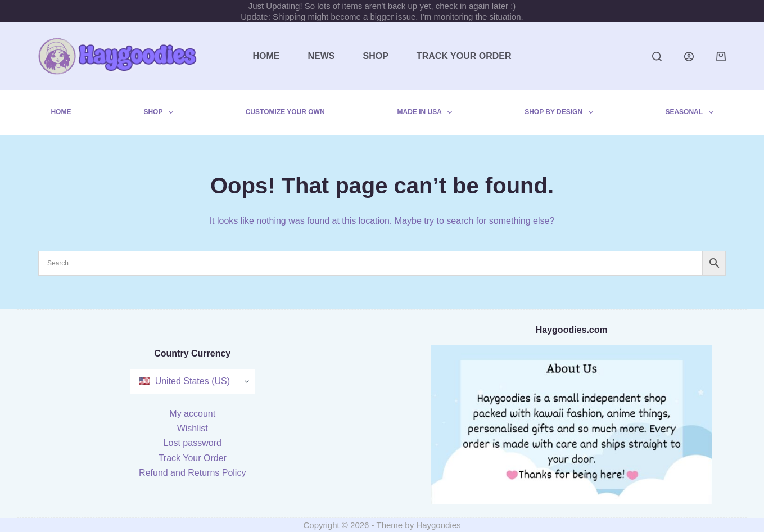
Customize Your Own (285, 112)
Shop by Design (561, 112)
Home (266, 56)
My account (192, 414)
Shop (376, 56)
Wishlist (193, 428)
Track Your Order (464, 56)
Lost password (193, 443)
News (322, 56)
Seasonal (691, 112)
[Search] (657, 57)
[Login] (689, 57)
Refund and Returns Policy (192, 473)
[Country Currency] (193, 382)
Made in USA (427, 112)
